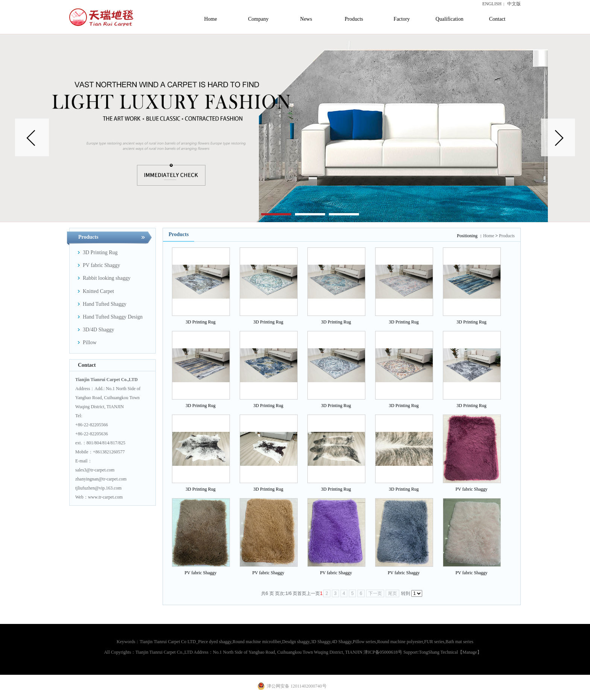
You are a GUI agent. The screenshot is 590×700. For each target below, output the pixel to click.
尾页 (392, 593)
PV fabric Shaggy (471, 489)
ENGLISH (492, 4)
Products (507, 236)
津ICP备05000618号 (383, 652)
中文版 (514, 4)
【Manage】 (470, 652)
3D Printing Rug (200, 322)
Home (489, 236)
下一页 (375, 593)
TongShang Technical (438, 652)
